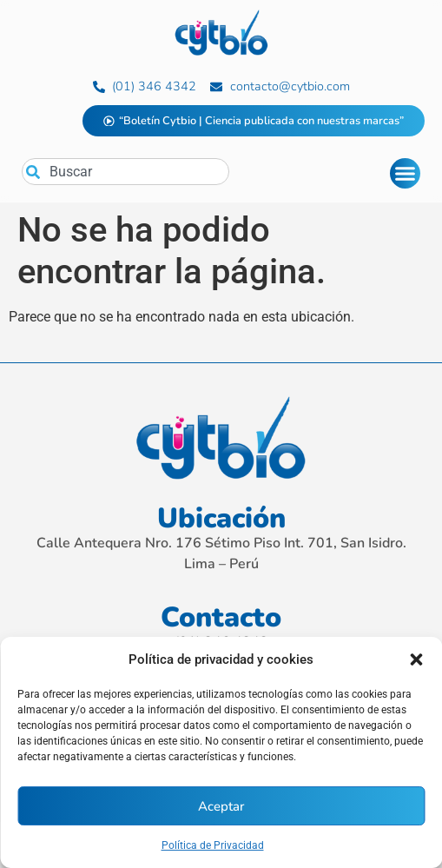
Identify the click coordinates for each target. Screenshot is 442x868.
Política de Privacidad (213, 845)
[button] (416, 659)
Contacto (221, 617)
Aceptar (221, 806)
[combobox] (125, 172)
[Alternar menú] (405, 173)
